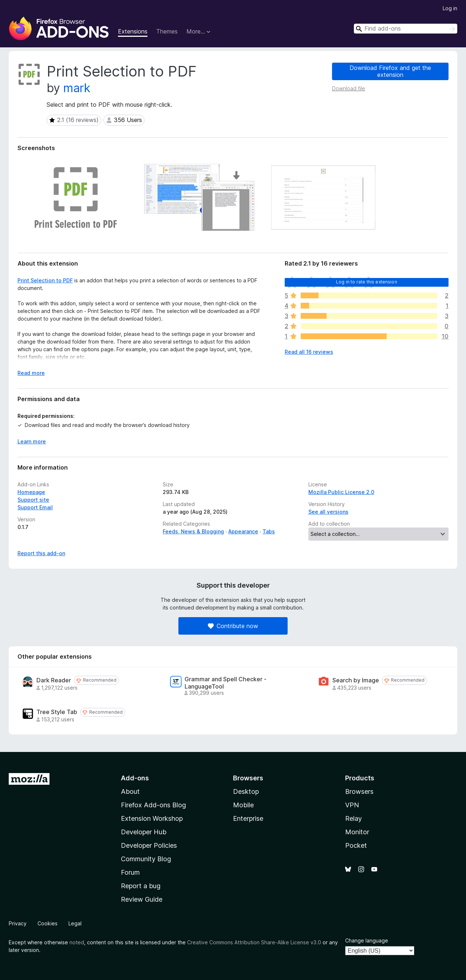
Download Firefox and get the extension (390, 71)
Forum (130, 872)
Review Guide (142, 899)
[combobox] (406, 29)
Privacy (18, 923)
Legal (75, 923)
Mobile (243, 805)
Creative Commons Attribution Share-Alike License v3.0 (254, 942)
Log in (450, 8)
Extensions (133, 31)
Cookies (48, 923)
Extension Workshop (152, 818)
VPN (352, 805)
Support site (33, 500)
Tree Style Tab (57, 712)
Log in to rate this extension (367, 282)
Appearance (243, 531)
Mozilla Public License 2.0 (341, 492)
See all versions (328, 512)
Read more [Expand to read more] (31, 373)
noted (77, 942)
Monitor (357, 832)
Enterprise (248, 818)
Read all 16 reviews (309, 352)
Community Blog (146, 859)
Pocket (356, 845)
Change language (367, 940)
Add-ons (135, 778)
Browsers (359, 791)
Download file (349, 88)
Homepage (31, 492)
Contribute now (233, 626)
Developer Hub (144, 832)
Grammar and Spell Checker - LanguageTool (226, 683)
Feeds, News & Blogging (193, 531)
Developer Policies (149, 845)
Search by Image (356, 680)
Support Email (35, 507)
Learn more (32, 441)
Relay (354, 818)
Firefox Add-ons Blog (153, 805)
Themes (167, 31)
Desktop (246, 791)
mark (77, 88)
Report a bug (141, 886)
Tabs (269, 531)
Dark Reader (54, 680)
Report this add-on (41, 553)
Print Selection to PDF (45, 280)
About (130, 791)
